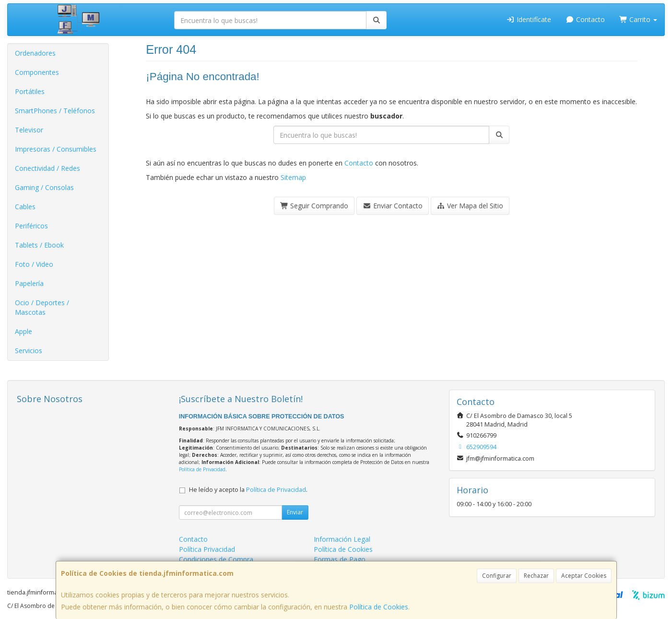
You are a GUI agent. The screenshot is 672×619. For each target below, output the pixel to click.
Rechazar (536, 576)
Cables (25, 207)
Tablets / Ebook (39, 245)
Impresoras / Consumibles (56, 149)
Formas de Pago (340, 559)
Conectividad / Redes (47, 168)
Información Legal (342, 539)
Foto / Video (34, 264)
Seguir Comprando (314, 206)
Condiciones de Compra (216, 559)
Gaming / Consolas (44, 187)
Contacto (585, 19)
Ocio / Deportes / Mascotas (42, 307)
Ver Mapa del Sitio (470, 206)
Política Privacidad (207, 549)
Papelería (29, 283)
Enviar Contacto (393, 206)
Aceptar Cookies (584, 576)
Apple (24, 331)
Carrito (638, 19)
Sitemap (293, 177)
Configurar (497, 576)
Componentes (37, 72)
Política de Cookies (379, 607)
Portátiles (30, 91)
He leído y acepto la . (248, 490)
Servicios (29, 351)
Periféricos (31, 226)
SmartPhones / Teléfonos (55, 111)
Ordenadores (35, 53)
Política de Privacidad (202, 469)
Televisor (29, 130)
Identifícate (529, 19)
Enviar (295, 512)
